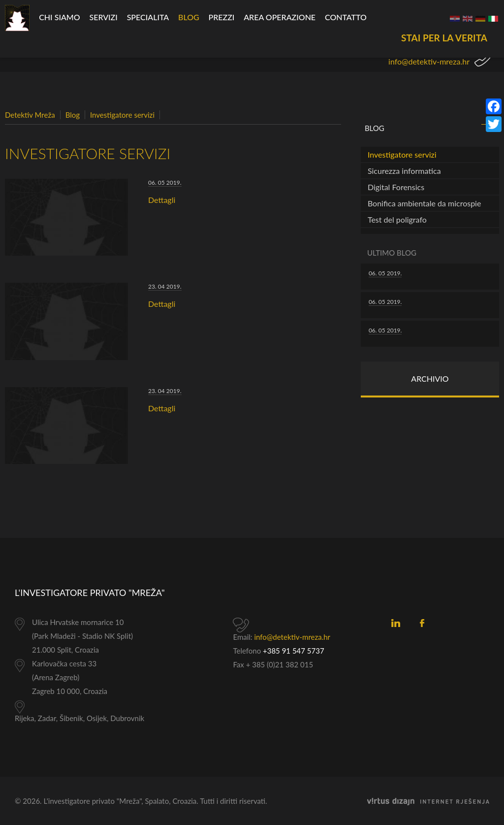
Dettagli (162, 200)
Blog (189, 17)
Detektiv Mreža (30, 115)
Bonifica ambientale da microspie (425, 203)
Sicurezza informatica (404, 171)
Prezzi (222, 17)
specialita (148, 17)
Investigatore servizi (122, 115)
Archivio (430, 379)
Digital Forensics (396, 187)
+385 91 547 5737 (294, 651)
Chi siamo (59, 17)
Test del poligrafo (397, 219)
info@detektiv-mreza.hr (429, 61)
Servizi (103, 17)
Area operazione (280, 17)
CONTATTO (346, 17)
